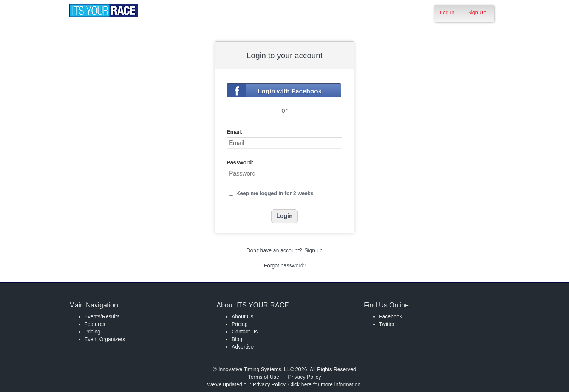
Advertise (243, 347)
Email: (235, 132)
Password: (240, 162)
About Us (243, 316)
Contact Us (245, 332)
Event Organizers (105, 339)
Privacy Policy (304, 377)
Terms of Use (264, 377)
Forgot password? (285, 265)
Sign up (313, 250)
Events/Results (102, 316)
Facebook (390, 316)
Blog (237, 339)
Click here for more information (324, 384)
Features (95, 324)
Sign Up (477, 12)
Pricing (92, 332)
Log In (447, 12)
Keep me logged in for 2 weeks (275, 193)
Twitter (387, 324)
